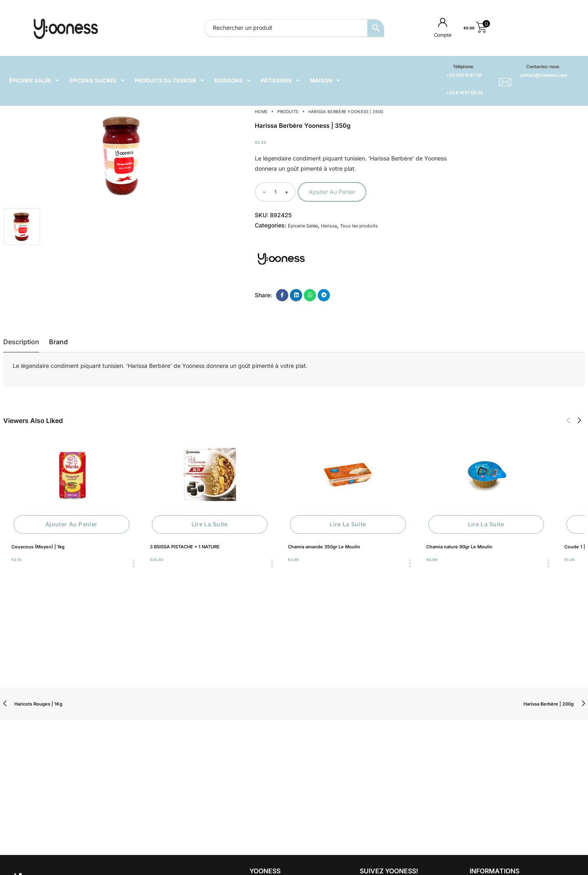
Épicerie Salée (303, 226)
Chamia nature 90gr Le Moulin (459, 547)
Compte (443, 35)
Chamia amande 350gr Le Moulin (324, 547)
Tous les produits (359, 226)
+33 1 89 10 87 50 (464, 75)
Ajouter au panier (332, 192)
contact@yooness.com (543, 75)
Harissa (329, 226)
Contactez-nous (543, 67)
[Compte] (443, 22)
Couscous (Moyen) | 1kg (38, 547)
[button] (568, 421)
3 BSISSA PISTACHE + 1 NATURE (185, 547)
